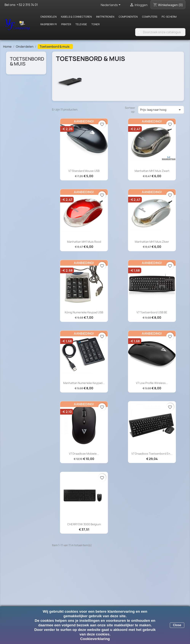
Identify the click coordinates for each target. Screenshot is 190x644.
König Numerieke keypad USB (84, 312)
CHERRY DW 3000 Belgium (84, 524)
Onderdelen (48, 17)
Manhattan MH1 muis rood (84, 242)
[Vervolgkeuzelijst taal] (111, 5)
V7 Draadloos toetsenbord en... (152, 454)
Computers (150, 17)
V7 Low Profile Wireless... (152, 383)
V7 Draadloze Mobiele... (84, 454)
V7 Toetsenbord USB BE (152, 312)
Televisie (81, 24)
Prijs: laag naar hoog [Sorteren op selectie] (161, 110)
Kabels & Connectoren (76, 17)
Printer (66, 24)
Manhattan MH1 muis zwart (152, 171)
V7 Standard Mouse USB (84, 171)
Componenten (128, 17)
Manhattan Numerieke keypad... (84, 383)
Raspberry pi (49, 24)
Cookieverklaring (95, 639)
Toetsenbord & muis (27, 61)
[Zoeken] (160, 32)
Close (177, 625)
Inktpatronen (105, 17)
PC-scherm (169, 17)
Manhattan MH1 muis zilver (152, 242)
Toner (95, 24)
